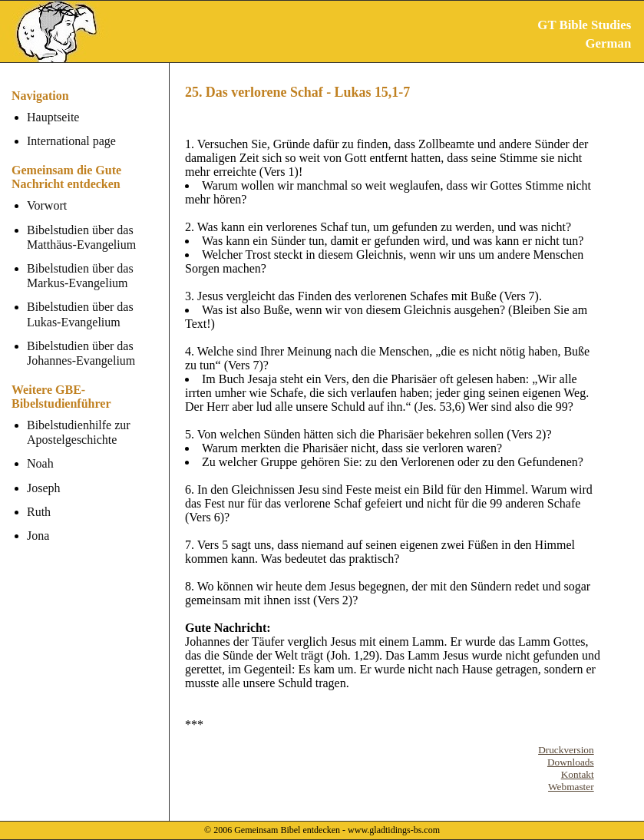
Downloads (571, 762)
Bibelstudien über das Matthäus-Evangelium (81, 237)
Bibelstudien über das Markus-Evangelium (80, 276)
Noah (40, 463)
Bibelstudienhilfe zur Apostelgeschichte (79, 432)
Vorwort (47, 205)
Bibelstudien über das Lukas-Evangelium (80, 314)
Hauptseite (53, 117)
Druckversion (566, 750)
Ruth (39, 512)
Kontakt (578, 774)
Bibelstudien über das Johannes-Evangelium (81, 353)
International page (71, 141)
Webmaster (571, 787)
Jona (38, 536)
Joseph (44, 488)
